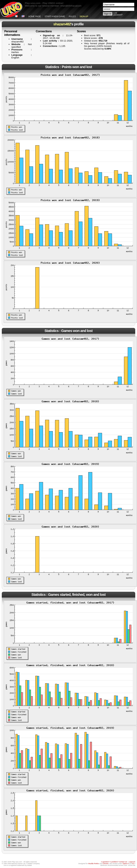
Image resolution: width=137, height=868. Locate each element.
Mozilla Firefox (94, 864)
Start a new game (55, 16)
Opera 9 (126, 864)
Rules (72, 16)
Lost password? (118, 14)
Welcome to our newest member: (53, 6)
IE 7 (134, 864)
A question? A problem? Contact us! (114, 862)
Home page (35, 16)
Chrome (105, 864)
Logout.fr (132, 862)
